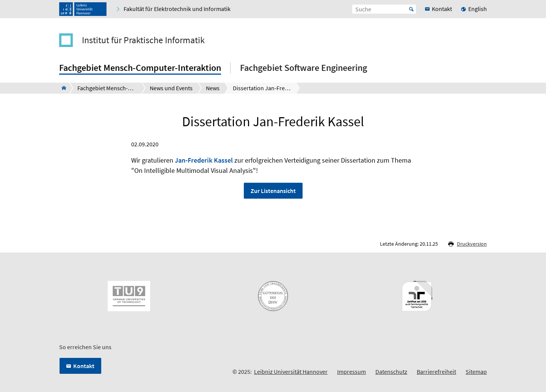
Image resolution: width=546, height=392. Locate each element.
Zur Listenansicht (273, 191)
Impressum (351, 372)
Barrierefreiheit (436, 372)
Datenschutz (391, 372)
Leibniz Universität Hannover (291, 372)
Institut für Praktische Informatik (143, 40)
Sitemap (476, 372)
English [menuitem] (478, 9)
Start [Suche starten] (411, 9)
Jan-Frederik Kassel (204, 160)
